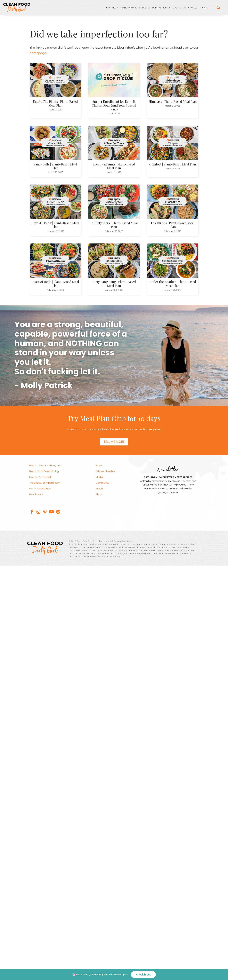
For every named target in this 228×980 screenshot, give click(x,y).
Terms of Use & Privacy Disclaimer (115, 541)
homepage (38, 53)
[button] (32, 512)
